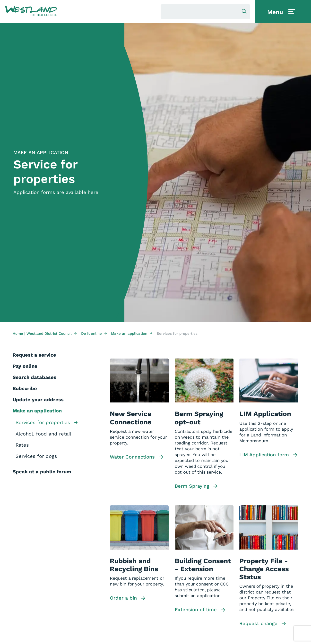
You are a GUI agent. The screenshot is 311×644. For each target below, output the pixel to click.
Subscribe (25, 388)
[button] (31, 11)
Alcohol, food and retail (43, 434)
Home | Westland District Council (45, 333)
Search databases (35, 377)
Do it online (94, 333)
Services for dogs (36, 456)
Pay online (25, 366)
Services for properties (47, 423)
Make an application (132, 333)
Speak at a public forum (42, 472)
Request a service (34, 355)
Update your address (38, 400)
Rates (22, 445)
